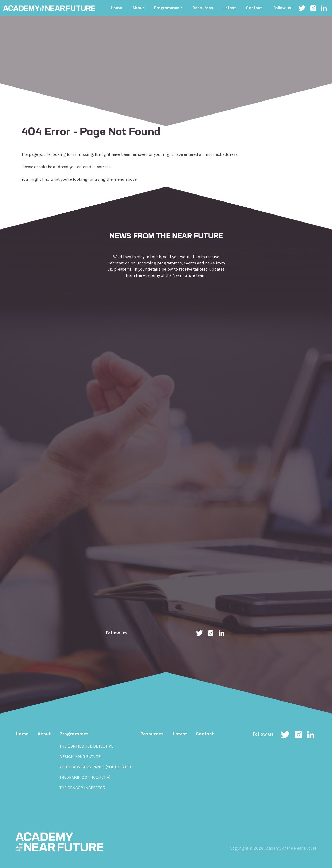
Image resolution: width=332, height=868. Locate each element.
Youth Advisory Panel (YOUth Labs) (95, 767)
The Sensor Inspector (82, 788)
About (138, 8)
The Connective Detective (86, 746)
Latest (230, 8)
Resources (203, 8)
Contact (254, 8)
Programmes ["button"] (167, 8)
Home (116, 8)
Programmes (74, 734)
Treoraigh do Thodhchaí (85, 777)
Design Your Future (80, 756)
